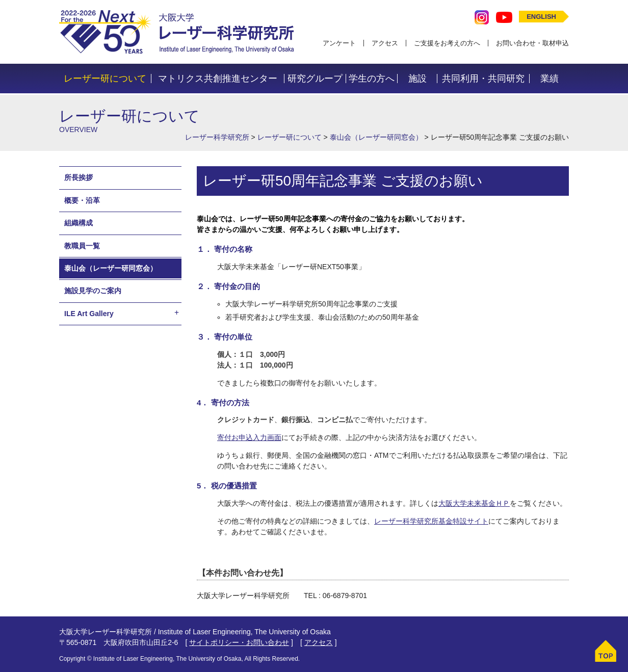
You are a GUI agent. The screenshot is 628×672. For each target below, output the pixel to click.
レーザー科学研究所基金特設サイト (431, 521)
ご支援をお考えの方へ (447, 43)
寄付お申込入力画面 (249, 437)
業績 (549, 79)
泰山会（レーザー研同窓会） (111, 268)
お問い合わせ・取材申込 (532, 43)
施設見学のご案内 (93, 291)
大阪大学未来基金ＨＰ (474, 503)
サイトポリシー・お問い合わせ (239, 642)
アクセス (385, 43)
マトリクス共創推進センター (218, 79)
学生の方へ (372, 79)
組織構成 (78, 223)
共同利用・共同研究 (483, 79)
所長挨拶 (78, 177)
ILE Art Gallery (89, 314)
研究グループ (315, 79)
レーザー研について (105, 79)
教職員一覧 (82, 246)
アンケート (339, 43)
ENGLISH (541, 17)
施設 (417, 79)
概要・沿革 (82, 200)
